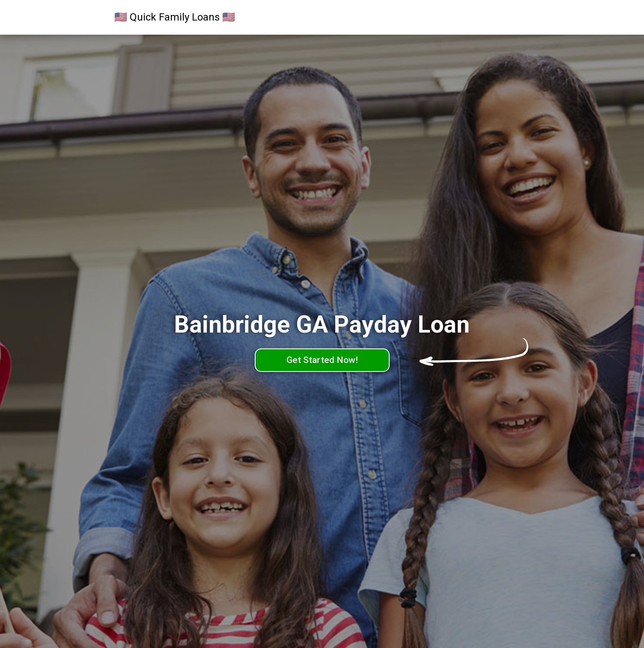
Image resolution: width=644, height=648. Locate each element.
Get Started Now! (322, 360)
